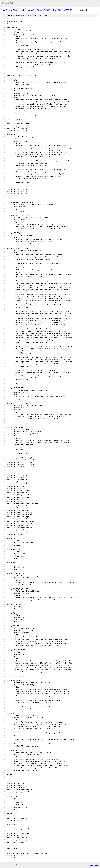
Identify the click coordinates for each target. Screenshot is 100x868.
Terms (24, 865)
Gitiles (12, 865)
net (78, 10)
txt (91, 865)
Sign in (96, 3)
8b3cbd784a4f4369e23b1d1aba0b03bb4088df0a (52, 10)
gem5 (5, 10)
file (44, 15)
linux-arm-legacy (21, 10)
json (96, 865)
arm (11, 10)
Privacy (18, 865)
